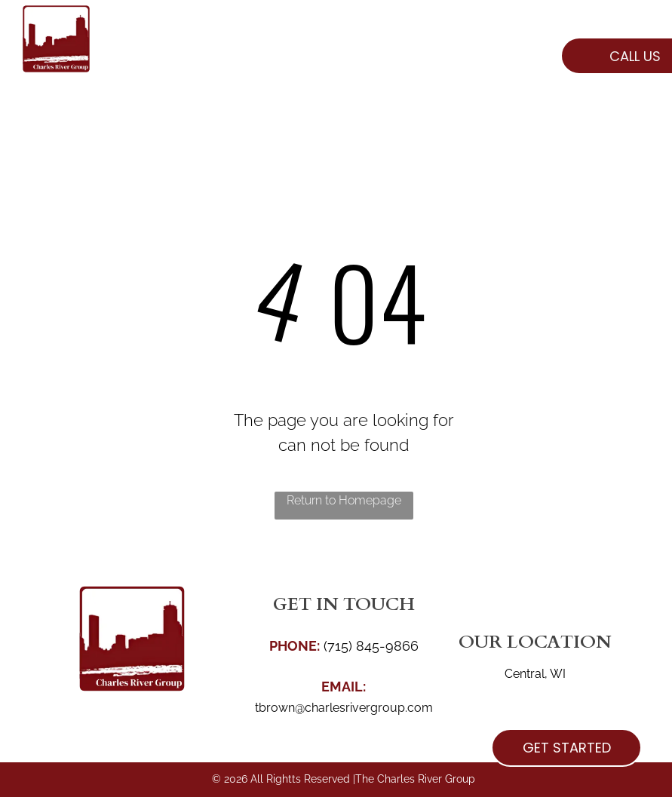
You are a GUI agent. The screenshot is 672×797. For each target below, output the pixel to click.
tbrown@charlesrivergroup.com (344, 708)
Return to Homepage (344, 500)
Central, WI (535, 674)
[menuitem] (201, 60)
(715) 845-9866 (371, 646)
